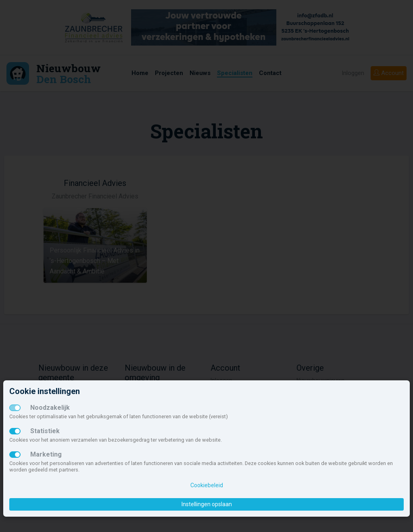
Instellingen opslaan (207, 504)
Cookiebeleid (207, 485)
